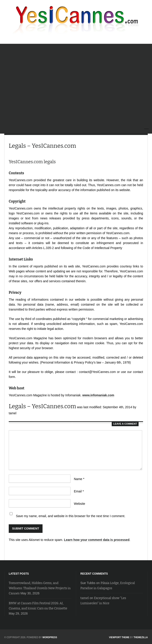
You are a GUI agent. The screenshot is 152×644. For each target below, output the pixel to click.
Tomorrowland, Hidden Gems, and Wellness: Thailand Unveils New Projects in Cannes (40, 588)
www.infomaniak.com (98, 395)
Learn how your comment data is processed (97, 540)
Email (79, 491)
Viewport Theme (119, 637)
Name (79, 479)
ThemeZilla (141, 637)
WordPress (50, 637)
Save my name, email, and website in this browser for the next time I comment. (71, 516)
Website (79, 504)
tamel (85, 598)
